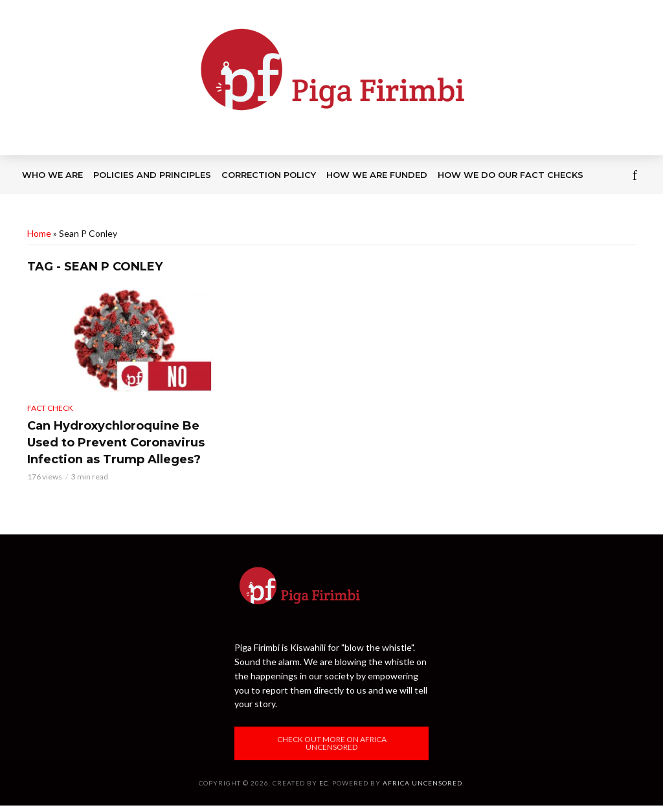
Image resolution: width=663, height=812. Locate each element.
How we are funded (377, 175)
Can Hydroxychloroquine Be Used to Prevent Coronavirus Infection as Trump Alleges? (116, 443)
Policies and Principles (152, 175)
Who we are (52, 175)
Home (39, 233)
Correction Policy (269, 175)
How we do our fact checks (511, 175)
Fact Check (50, 408)
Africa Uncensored (422, 783)
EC (324, 783)
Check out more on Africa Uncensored (332, 743)
